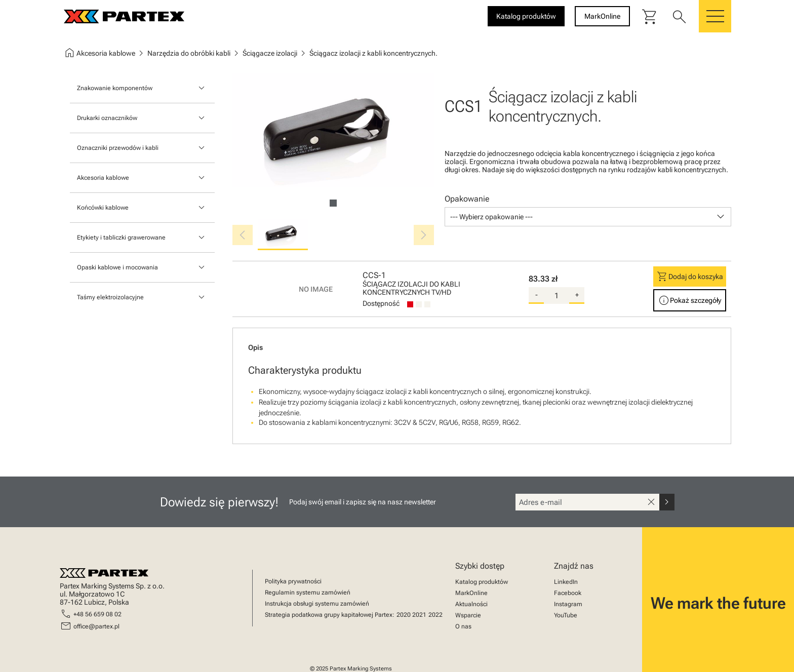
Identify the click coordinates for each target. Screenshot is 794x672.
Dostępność (381, 303)
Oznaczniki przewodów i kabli (118, 148)
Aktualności (471, 604)
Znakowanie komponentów (115, 88)
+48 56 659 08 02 (97, 614)
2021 (419, 615)
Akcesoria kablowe (103, 178)
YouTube (566, 615)
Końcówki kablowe (103, 208)
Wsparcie (468, 615)
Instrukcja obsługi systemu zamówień (317, 604)
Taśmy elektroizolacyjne (110, 297)
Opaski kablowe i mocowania (117, 267)
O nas (463, 626)
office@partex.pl (96, 626)
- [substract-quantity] (537, 295)
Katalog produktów (482, 582)
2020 (404, 615)
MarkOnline (471, 593)
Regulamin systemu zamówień (308, 592)
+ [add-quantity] (577, 295)
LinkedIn (566, 582)
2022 (435, 615)
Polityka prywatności (293, 581)
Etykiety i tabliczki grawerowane (121, 238)
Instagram (568, 604)
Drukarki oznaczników (107, 118)
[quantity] (557, 296)
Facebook (568, 593)
